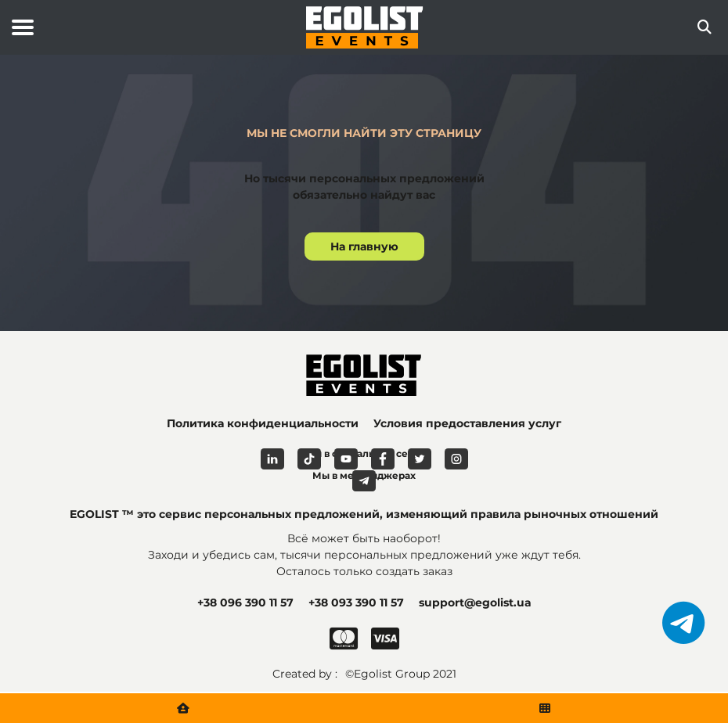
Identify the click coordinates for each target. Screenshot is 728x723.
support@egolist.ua (475, 602)
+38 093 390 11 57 (356, 602)
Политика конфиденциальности (263, 423)
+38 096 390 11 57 (245, 602)
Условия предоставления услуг (467, 423)
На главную (364, 246)
